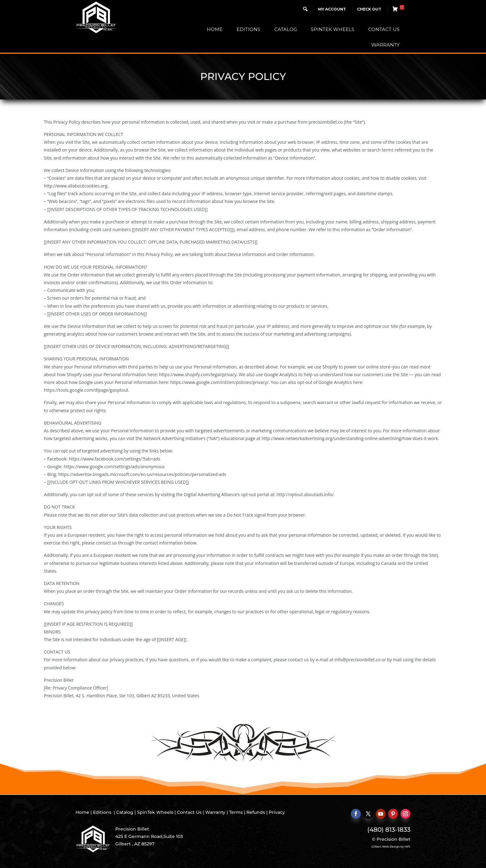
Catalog (286, 29)
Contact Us (384, 29)
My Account (332, 9)
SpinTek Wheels (333, 29)
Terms (236, 812)
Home (215, 29)
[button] (305, 9)
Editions (248, 29)
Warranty (385, 45)
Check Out (369, 9)
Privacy (277, 812)
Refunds (256, 812)
